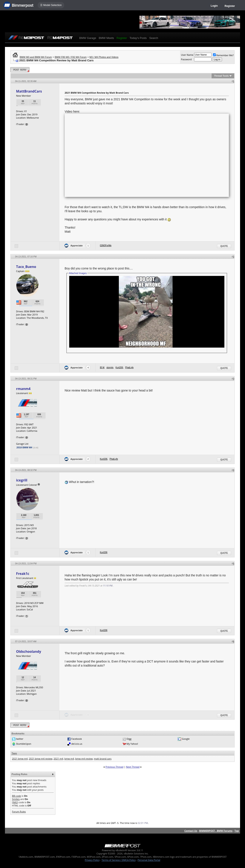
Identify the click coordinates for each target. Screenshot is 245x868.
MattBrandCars (29, 91)
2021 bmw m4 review (41, 759)
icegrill (22, 480)
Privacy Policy (92, 860)
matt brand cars (103, 759)
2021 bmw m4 (20, 759)
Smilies (16, 799)
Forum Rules (19, 812)
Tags (14, 753)
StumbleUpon (24, 744)
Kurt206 (119, 367)
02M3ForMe (106, 245)
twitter (20, 739)
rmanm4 (23, 389)
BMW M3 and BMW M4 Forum (36, 57)
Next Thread (133, 767)
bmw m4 (69, 759)
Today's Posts (138, 38)
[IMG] (15, 802)
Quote (224, 246)
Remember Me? (223, 55)
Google (186, 739)
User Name (187, 55)
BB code (17, 796)
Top (237, 831)
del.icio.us (77, 744)
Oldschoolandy (29, 651)
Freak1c (23, 574)
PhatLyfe (129, 367)
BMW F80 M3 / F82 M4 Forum (71, 57)
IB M (102, 367)
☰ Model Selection (51, 5)
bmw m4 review (84, 759)
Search (154, 38)
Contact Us (191, 831)
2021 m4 (58, 759)
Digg (129, 739)
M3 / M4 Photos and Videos (104, 57)
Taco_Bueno (26, 267)
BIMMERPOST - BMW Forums (216, 831)
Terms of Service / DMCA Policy (119, 860)
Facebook (77, 739)
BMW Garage (88, 38)
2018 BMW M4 (24, 447)
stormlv (110, 367)
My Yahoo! (132, 744)
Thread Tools (221, 76)
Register (230, 6)
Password (186, 59)
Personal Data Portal (149, 860)
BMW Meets (106, 38)
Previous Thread (114, 767)
